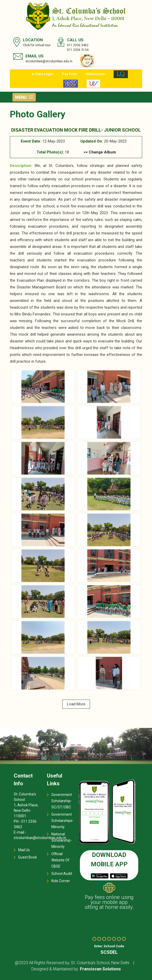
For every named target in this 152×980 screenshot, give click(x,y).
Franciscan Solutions (100, 969)
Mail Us (24, 850)
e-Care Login (42, 74)
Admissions (95, 74)
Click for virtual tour (37, 45)
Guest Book (27, 857)
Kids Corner (61, 881)
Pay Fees (69, 74)
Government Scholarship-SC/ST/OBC (62, 801)
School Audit (62, 874)
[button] (24, 97)
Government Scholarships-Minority (63, 821)
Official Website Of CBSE (60, 860)
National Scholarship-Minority (62, 840)
